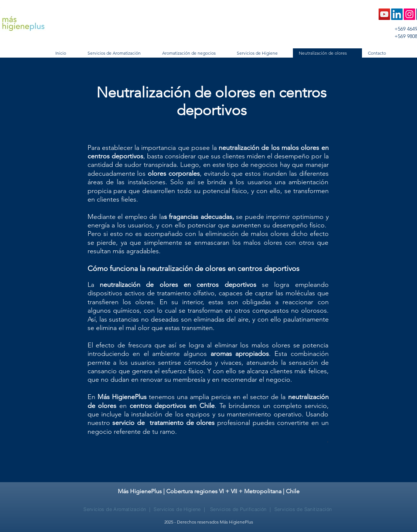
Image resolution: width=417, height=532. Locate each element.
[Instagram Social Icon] (409, 14)
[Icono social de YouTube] (384, 14)
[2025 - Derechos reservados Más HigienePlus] (209, 522)
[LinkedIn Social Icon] (397, 14)
